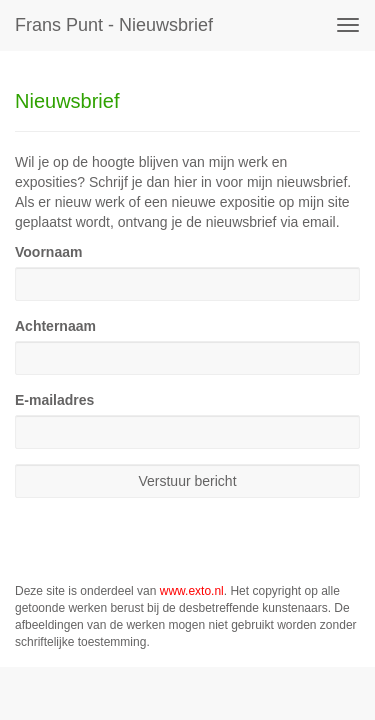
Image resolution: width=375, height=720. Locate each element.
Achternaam (55, 326)
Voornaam (48, 252)
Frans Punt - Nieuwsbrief (114, 25)
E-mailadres (54, 400)
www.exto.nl (192, 591)
